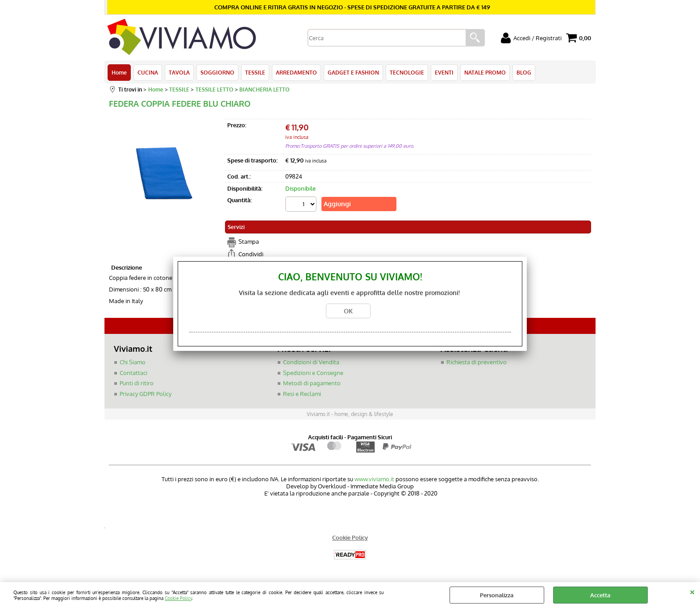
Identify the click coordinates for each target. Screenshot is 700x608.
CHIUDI (692, 591)
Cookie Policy (178, 598)
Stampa (249, 242)
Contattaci (133, 373)
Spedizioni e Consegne (313, 373)
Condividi (251, 254)
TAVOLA (179, 72)
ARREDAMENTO (296, 72)
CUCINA (148, 72)
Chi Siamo (133, 362)
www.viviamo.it (374, 479)
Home (119, 72)
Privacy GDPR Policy (146, 394)
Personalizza (497, 595)
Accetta (600, 595)
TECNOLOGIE (407, 72)
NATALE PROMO (485, 72)
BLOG (524, 72)
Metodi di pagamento (312, 383)
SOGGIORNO (217, 72)
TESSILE (255, 72)
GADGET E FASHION (353, 72)
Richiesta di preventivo (477, 362)
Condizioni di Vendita (311, 362)
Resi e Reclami (302, 394)
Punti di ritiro (137, 383)
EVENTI (444, 72)
